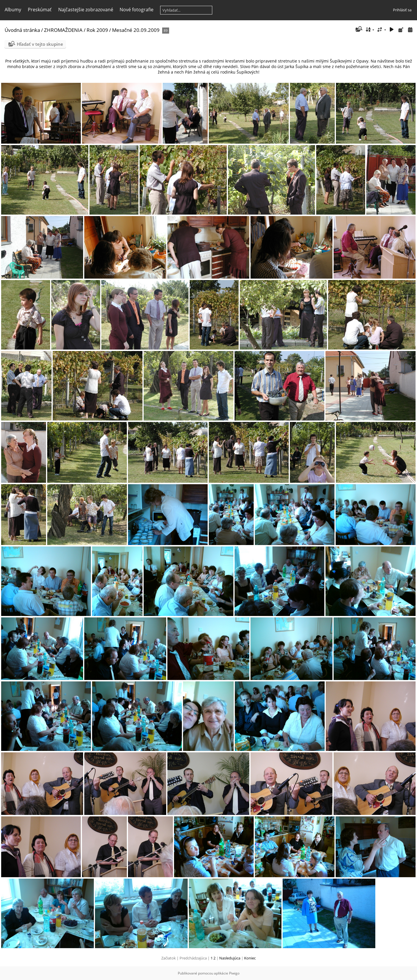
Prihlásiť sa (402, 10)
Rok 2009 (97, 30)
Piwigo (234, 973)
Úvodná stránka (22, 30)
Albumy (13, 10)
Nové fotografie (137, 10)
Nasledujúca (230, 958)
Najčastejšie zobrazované (86, 10)
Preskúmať (40, 10)
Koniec (250, 958)
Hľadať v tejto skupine (40, 44)
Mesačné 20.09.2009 (136, 30)
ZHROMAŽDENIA (63, 30)
